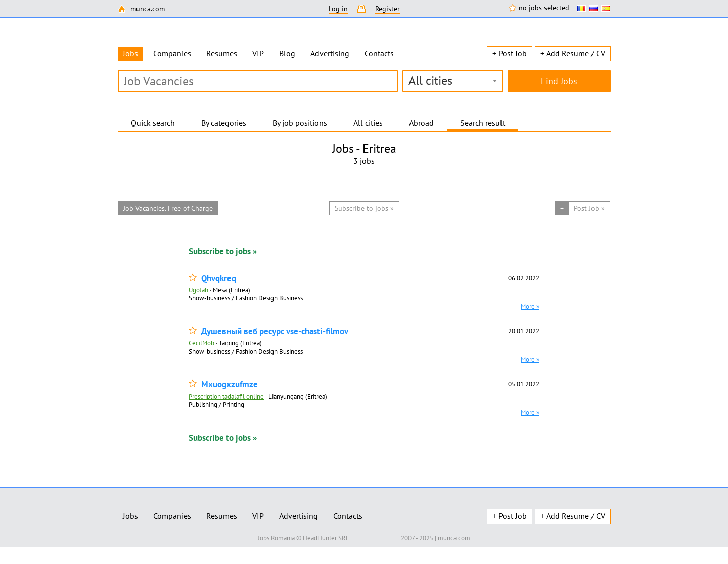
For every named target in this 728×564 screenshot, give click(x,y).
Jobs (130, 516)
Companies (172, 53)
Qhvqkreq (219, 278)
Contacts (379, 53)
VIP (258, 53)
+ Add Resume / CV (573, 53)
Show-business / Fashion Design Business (246, 298)
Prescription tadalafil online (226, 396)
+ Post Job (510, 53)
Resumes (222, 53)
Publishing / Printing (216, 404)
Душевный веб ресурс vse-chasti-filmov (275, 332)
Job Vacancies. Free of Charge (168, 208)
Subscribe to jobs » (223, 251)
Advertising (330, 53)
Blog (287, 53)
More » (530, 306)
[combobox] (453, 81)
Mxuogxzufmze (230, 385)
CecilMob (201, 343)
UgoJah (198, 290)
